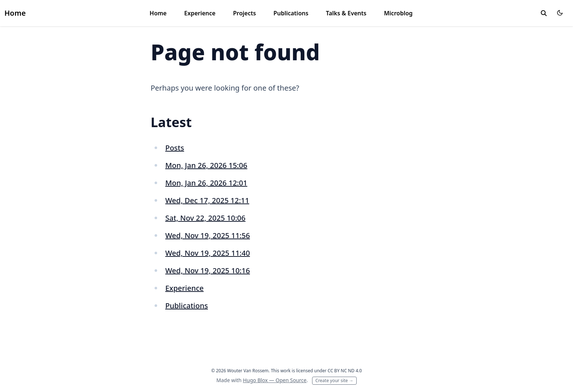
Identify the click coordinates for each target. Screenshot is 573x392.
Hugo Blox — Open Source (275, 380)
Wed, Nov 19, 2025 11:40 (208, 253)
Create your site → (334, 380)
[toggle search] (544, 13)
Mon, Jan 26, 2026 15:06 (206, 165)
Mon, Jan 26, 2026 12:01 (206, 183)
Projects (245, 13)
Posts (175, 148)
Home (15, 13)
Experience (200, 13)
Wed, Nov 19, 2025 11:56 (208, 235)
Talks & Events (346, 13)
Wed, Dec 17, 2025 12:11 (207, 200)
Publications (291, 13)
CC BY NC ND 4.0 (345, 371)
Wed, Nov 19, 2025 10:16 (208, 271)
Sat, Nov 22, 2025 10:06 (205, 218)
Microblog (398, 13)
